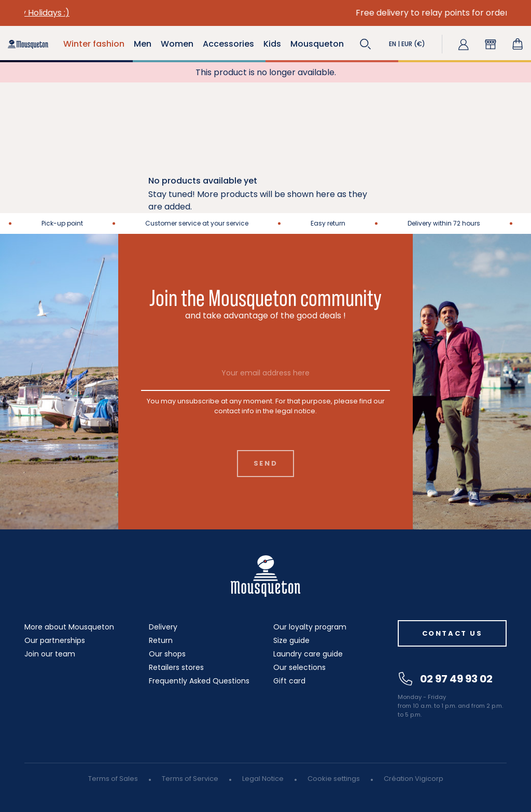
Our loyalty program (310, 627)
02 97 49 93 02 (446, 679)
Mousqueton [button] (317, 44)
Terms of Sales (113, 779)
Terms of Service (190, 779)
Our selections (299, 667)
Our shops (167, 654)
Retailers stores (176, 667)
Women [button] (177, 44)
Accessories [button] (228, 44)
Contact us (452, 633)
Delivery (163, 627)
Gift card (289, 681)
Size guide (291, 640)
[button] (366, 44)
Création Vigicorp (414, 779)
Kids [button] (272, 44)
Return (161, 640)
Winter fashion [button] (94, 44)
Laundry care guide (308, 654)
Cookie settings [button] (334, 779)
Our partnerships (55, 640)
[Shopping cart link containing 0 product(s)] (518, 44)
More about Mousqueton (69, 627)
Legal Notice (263, 779)
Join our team (50, 654)
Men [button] (143, 44)
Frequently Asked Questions (199, 681)
